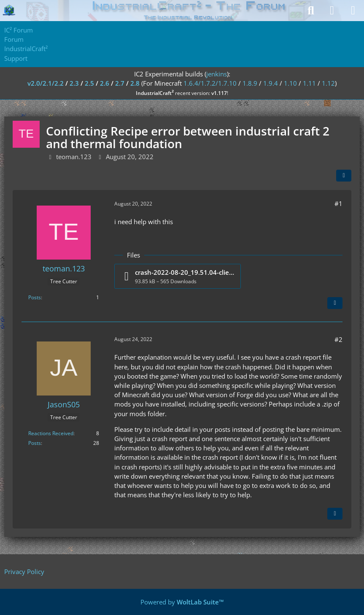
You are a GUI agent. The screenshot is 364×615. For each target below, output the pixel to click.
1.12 (328, 83)
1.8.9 (250, 83)
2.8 (135, 83)
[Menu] (353, 11)
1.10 (290, 83)
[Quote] (335, 303)
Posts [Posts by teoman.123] (35, 297)
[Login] (332, 11)
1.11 (309, 83)
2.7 (120, 83)
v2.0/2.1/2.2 (46, 83)
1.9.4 (271, 83)
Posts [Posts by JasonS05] (35, 443)
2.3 (74, 83)
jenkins (217, 74)
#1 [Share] (338, 203)
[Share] (344, 176)
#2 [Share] (338, 339)
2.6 (105, 83)
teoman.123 (74, 157)
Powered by (182, 602)
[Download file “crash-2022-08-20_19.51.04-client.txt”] (178, 276)
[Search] (311, 11)
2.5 (89, 83)
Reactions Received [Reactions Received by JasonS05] (51, 433)
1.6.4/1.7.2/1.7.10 (210, 83)
